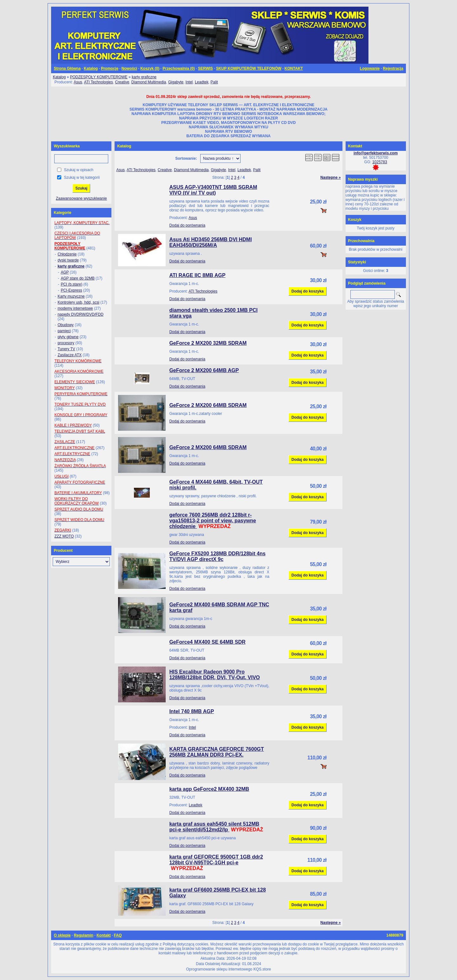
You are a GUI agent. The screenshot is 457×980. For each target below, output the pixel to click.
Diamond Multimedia (149, 82)
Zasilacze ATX (70, 355)
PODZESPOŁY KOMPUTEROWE (99, 77)
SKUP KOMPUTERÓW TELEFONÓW (249, 68)
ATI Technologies (99, 82)
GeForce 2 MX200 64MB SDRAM (208, 405)
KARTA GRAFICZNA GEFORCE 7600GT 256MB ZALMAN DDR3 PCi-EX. (216, 752)
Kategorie (62, 213)
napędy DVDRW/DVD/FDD (80, 314)
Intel (189, 82)
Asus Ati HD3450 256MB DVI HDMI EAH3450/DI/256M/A (210, 242)
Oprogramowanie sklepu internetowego (219, 969)
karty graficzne (144, 77)
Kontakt (104, 935)
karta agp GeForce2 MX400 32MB (209, 789)
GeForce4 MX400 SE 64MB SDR (207, 642)
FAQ (118, 935)
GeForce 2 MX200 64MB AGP (204, 370)
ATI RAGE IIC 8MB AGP (197, 275)
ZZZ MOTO (64, 536)
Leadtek (202, 82)
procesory (66, 343)
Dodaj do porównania (187, 225)
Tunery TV (66, 349)
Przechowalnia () (179, 68)
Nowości (129, 68)
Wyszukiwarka (67, 146)
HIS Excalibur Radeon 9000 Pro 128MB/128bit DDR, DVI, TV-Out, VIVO (214, 675)
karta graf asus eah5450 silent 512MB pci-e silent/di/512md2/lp (214, 827)
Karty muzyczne (71, 296)
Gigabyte (176, 82)
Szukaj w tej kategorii (82, 177)
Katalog (91, 68)
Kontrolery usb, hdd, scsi (78, 302)
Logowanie (370, 68)
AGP (65, 272)
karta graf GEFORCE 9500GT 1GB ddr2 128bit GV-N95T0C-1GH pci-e (216, 860)
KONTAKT (294, 68)
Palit (214, 82)
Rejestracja (393, 68)
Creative (122, 82)
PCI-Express (71, 290)
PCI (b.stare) (71, 284)
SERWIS (205, 68)
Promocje (110, 68)
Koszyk (355, 220)
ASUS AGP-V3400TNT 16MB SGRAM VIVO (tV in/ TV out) (213, 190)
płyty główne (68, 337)
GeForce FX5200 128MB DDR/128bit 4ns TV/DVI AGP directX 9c (217, 556)
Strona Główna (67, 68)
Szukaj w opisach (79, 170)
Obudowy (66, 325)
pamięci (64, 331)
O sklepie (62, 935)
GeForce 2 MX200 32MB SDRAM (208, 343)
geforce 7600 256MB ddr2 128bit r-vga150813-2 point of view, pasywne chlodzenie (212, 521)
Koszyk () (150, 68)
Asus (78, 82)
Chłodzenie (67, 254)
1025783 (380, 162)
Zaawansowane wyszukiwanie (81, 198)
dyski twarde (68, 260)
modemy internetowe (75, 308)
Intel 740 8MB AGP (192, 711)
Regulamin (84, 935)
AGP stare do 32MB (78, 278)
